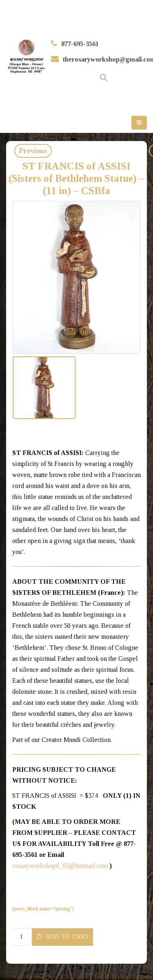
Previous (33, 151)
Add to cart (67, 937)
